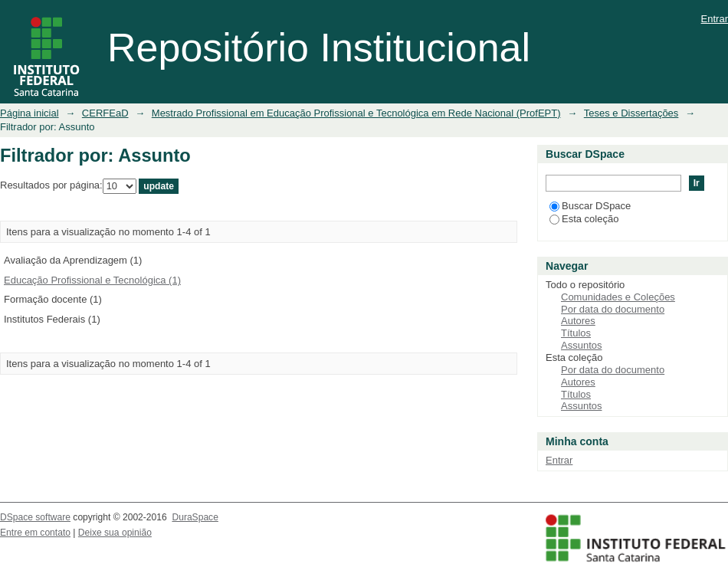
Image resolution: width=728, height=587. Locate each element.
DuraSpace (195, 517)
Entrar (715, 19)
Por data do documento (613, 309)
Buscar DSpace (590, 206)
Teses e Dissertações (631, 113)
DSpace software (35, 517)
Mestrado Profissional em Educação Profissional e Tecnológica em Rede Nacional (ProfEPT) (356, 113)
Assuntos (581, 345)
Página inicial (30, 113)
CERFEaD (105, 113)
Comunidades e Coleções (618, 297)
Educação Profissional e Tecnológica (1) (92, 280)
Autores (578, 321)
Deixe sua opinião (115, 533)
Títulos (576, 333)
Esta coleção (584, 219)
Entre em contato (35, 533)
